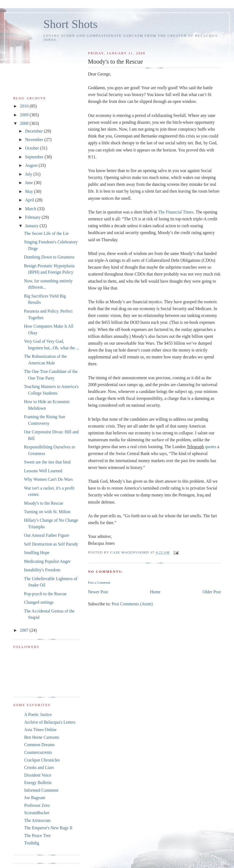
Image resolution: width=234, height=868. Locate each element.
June (30, 183)
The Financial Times (176, 212)
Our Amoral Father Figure (47, 535)
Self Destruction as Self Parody (51, 544)
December (34, 131)
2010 (25, 106)
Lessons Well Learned (43, 471)
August (32, 165)
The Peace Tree (37, 835)
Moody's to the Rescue (44, 503)
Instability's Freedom (42, 570)
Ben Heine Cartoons (42, 737)
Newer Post (98, 592)
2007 (25, 630)
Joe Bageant (35, 798)
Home (155, 592)
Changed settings (39, 602)
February (33, 217)
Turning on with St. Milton (47, 512)
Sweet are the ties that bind (47, 462)
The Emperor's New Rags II (48, 828)
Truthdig (32, 843)
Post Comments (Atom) (132, 604)
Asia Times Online (40, 730)
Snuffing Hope (37, 553)
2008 (25, 123)
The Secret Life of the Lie (46, 233)
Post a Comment (99, 583)
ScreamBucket (37, 813)
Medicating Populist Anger (47, 561)
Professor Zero (37, 805)
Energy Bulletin (38, 783)
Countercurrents (38, 752)
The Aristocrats (37, 820)
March (31, 209)
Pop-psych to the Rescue (45, 594)
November (35, 140)
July (29, 174)
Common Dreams (39, 745)
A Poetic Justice (38, 714)
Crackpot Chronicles (42, 760)
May (30, 191)
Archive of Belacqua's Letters (50, 722)
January (32, 226)
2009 (25, 115)
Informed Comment (41, 790)
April (30, 200)
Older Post (212, 592)
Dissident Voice (38, 775)
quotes (211, 447)
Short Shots (70, 24)
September (35, 157)
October (33, 148)
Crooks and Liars (39, 767)
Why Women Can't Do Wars (48, 479)
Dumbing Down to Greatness (49, 257)
